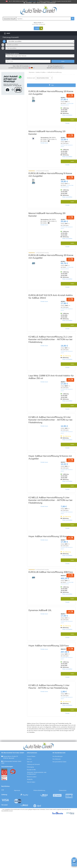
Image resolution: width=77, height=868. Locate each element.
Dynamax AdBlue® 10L (40, 610)
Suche (63, 61)
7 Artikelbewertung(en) (42, 171)
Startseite (31, 72)
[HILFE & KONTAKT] (74, 861)
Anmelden (29, 3)
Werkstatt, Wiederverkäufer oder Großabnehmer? (37, 773)
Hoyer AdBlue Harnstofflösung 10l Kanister (50, 536)
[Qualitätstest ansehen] (4, 774)
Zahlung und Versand (33, 764)
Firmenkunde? (52, 3)
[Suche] (44, 19)
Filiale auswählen (67, 115)
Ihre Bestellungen (58, 756)
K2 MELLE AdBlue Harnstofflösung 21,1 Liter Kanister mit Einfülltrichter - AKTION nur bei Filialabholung (50, 339)
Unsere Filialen (31, 756)
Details (67, 123)
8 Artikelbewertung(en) (42, 570)
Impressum (17, 790)
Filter (51, 85)
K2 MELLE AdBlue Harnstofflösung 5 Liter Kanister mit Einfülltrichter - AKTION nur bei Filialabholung (50, 500)
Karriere (29, 759)
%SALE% (30, 779)
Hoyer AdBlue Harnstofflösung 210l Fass (49, 646)
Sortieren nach (31, 78)
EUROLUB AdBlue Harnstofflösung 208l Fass (51, 572)
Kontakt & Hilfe (32, 1)
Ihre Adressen (57, 759)
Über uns (30, 762)
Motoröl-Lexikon (32, 777)
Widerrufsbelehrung (39, 790)
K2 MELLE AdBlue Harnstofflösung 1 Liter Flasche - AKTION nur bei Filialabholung (49, 687)
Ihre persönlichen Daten (60, 762)
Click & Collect (31, 782)
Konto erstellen (42, 3)
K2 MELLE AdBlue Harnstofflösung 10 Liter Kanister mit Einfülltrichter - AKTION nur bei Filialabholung (50, 420)
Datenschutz (63, 790)
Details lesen (44, 143)
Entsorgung (30, 767)
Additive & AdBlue (41, 72)
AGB (3, 790)
